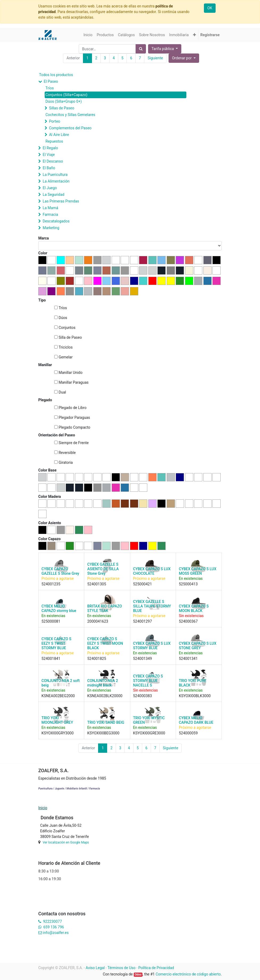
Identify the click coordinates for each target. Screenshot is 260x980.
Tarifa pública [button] (163, 49)
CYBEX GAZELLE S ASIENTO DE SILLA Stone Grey (103, 569)
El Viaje (49, 155)
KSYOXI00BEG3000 (103, 733)
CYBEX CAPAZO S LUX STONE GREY (198, 646)
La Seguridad (53, 195)
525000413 (188, 584)
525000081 (51, 621)
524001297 (143, 621)
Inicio (43, 808)
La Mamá (50, 208)
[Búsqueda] (141, 49)
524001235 (51, 584)
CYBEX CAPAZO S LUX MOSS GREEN (198, 571)
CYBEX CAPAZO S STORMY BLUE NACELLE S (148, 681)
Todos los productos (56, 75)
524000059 (188, 733)
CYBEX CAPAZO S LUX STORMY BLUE (152, 646)
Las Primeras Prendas (61, 201)
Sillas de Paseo (62, 108)
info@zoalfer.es (56, 933)
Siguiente (155, 58)
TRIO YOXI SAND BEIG (106, 722)
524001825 (97, 659)
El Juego (50, 188)
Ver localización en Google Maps (66, 842)
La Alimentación (56, 181)
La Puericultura (55, 175)
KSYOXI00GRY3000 (58, 733)
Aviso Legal (95, 968)
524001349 (143, 659)
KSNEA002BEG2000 (58, 696)
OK (210, 8)
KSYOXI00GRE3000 (149, 733)
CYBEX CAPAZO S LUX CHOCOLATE (152, 571)
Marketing (51, 228)
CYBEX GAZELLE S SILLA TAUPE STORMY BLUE (152, 606)
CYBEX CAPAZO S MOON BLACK (194, 608)
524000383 (143, 696)
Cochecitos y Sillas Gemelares (70, 115)
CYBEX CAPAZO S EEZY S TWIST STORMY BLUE (56, 643)
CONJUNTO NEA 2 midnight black (102, 683)
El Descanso (53, 161)
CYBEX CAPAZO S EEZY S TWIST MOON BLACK (105, 643)
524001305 (97, 584)
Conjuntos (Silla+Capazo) (66, 95)
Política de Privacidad (156, 968)
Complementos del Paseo (70, 128)
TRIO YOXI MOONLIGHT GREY (57, 720)
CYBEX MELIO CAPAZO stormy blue (59, 608)
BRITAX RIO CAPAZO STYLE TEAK (104, 608)
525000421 (143, 584)
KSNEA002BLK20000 (105, 696)
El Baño (49, 168)
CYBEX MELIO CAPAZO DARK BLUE (196, 720)
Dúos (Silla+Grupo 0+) (64, 101)
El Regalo (50, 148)
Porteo (54, 121)
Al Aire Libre (59, 135)
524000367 (188, 621)
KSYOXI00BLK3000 (195, 696)
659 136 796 (54, 927)
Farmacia (50, 214)
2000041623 (98, 621)
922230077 (53, 921)
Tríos (50, 88)
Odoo (138, 975)
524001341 (188, 659)
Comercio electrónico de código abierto (188, 974)
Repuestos (54, 141)
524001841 (51, 659)
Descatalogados (56, 221)
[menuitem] (88, 35)
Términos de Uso (121, 968)
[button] (194, 35)
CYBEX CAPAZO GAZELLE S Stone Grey (60, 571)
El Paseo (51, 81)
